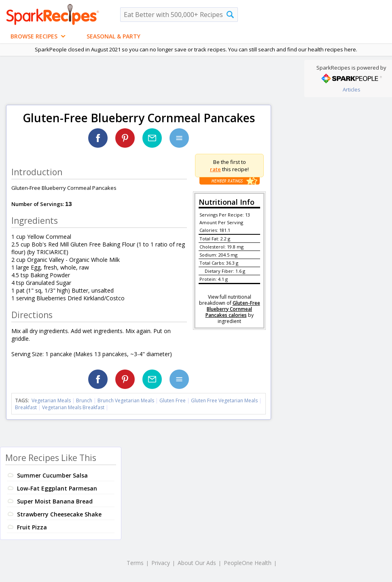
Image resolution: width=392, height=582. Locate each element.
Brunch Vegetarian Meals (126, 400)
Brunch (84, 400)
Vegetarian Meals (51, 400)
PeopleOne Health (248, 563)
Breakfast (26, 407)
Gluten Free (173, 400)
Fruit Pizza (32, 527)
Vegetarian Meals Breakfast (73, 407)
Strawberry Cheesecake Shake (59, 514)
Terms (135, 563)
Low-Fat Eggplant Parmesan (57, 488)
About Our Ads (197, 563)
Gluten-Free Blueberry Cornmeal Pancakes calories (233, 309)
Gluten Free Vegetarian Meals (224, 400)
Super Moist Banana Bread (55, 501)
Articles (352, 89)
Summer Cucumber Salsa (52, 475)
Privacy (161, 563)
